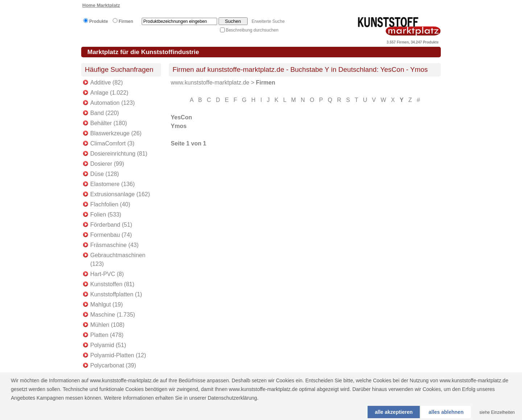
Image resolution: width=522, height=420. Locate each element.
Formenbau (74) (111, 235)
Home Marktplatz (101, 5)
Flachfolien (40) (110, 204)
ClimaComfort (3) (112, 143)
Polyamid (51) (108, 345)
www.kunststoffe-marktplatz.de (210, 83)
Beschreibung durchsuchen (252, 30)
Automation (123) (113, 103)
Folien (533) (106, 215)
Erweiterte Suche (268, 21)
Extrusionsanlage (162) (120, 194)
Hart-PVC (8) (107, 274)
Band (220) (105, 113)
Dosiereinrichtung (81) (119, 154)
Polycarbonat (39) (113, 365)
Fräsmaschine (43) (114, 245)
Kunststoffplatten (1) (116, 294)
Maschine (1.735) (113, 315)
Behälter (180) (109, 123)
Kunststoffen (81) (112, 284)
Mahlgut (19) (107, 304)
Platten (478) (107, 335)
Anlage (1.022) (109, 93)
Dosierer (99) (107, 164)
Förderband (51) (111, 225)
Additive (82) (107, 83)
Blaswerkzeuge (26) (116, 133)
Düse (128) (105, 174)
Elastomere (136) (113, 184)
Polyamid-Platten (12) (118, 355)
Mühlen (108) (107, 325)
